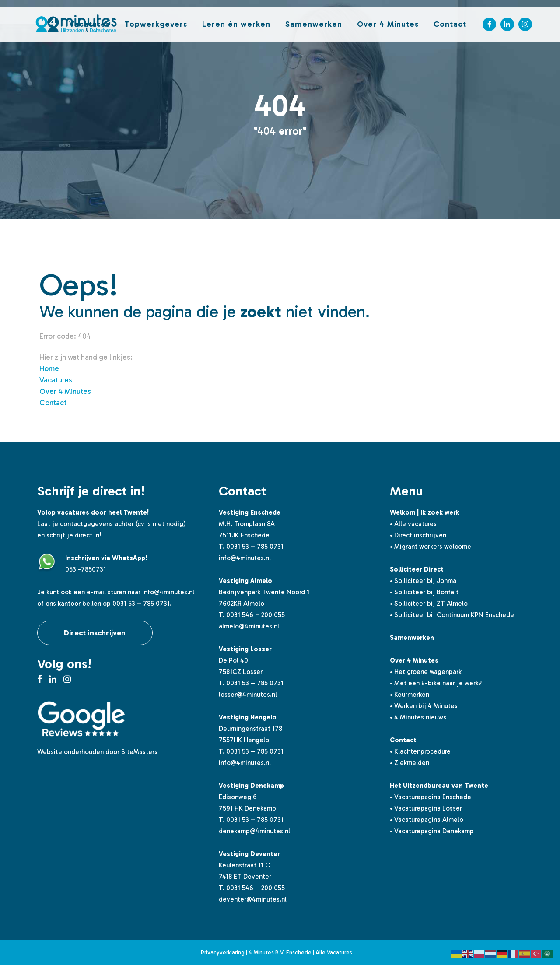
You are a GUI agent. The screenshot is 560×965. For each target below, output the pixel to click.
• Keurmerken (409, 695)
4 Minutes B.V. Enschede (280, 953)
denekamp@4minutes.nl (254, 831)
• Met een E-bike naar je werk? (436, 683)
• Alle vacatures (413, 524)
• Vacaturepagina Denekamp (432, 831)
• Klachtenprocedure (420, 751)
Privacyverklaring (223, 953)
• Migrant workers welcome (430, 547)
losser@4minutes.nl (248, 695)
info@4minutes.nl (168, 592)
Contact (53, 403)
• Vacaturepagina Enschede (430, 797)
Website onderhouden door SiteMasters (97, 752)
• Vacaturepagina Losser (426, 808)
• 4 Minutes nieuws (418, 717)
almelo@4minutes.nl (249, 626)
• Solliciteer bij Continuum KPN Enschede (452, 615)
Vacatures (56, 380)
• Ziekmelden (409, 763)
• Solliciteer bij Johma (423, 581)
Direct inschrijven (95, 633)
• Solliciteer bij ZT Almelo (429, 604)
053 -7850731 (86, 569)
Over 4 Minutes (65, 391)
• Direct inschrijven (418, 535)
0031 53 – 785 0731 (255, 547)
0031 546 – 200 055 (255, 615)
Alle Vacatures (334, 953)
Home (49, 368)
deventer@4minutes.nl (253, 899)
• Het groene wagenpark (426, 672)
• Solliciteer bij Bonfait (424, 592)
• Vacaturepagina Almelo (427, 820)
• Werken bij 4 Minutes (424, 706)
